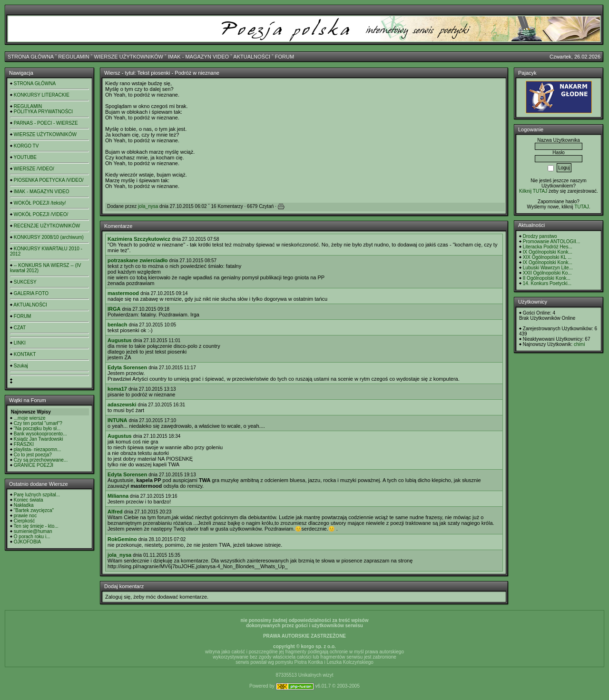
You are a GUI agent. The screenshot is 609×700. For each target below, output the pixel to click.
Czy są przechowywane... (41, 460)
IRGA (114, 309)
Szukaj (21, 366)
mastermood (123, 293)
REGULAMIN (74, 57)
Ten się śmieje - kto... (36, 526)
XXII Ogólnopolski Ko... (547, 273)
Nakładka (24, 505)
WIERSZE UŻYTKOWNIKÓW (129, 57)
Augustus (120, 340)
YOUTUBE (25, 157)
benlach (118, 325)
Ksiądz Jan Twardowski (39, 439)
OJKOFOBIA (27, 542)
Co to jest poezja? (33, 455)
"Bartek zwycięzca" (34, 510)
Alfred (115, 512)
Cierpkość (24, 521)
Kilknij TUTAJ (533, 191)
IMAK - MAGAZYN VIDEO (198, 57)
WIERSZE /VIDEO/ (34, 169)
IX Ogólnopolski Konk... (548, 252)
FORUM (285, 57)
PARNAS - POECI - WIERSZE (46, 123)
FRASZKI (24, 444)
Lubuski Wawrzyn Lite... (548, 268)
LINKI (20, 343)
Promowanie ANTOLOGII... (551, 242)
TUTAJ (581, 207)
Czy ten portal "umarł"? (38, 423)
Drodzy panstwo (540, 236)
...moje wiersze (30, 418)
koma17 (117, 389)
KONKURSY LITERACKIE (42, 95)
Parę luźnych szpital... (37, 495)
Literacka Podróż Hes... (548, 247)
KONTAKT (25, 354)
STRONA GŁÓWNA (31, 57)
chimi (579, 344)
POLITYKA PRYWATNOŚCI (43, 112)
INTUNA (118, 420)
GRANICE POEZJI (34, 465)
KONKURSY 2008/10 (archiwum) (49, 237)
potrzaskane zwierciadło (138, 260)
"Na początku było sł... (37, 429)
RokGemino (122, 539)
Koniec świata (29, 500)
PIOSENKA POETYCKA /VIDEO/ (49, 180)
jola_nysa (148, 206)
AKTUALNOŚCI (252, 57)
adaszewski (122, 404)
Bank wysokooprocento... (40, 434)
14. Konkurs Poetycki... (547, 283)
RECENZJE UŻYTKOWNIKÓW (47, 226)
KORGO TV (26, 146)
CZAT (20, 328)
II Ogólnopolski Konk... (547, 278)
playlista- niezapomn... (38, 449)
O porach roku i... (32, 537)
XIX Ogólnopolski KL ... (547, 257)
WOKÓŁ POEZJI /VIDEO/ (41, 214)
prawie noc (25, 516)
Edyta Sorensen (127, 367)
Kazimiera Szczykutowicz (139, 239)
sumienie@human (33, 531)
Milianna (118, 496)
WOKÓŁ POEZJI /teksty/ (40, 203)
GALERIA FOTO (31, 293)
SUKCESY (25, 282)
